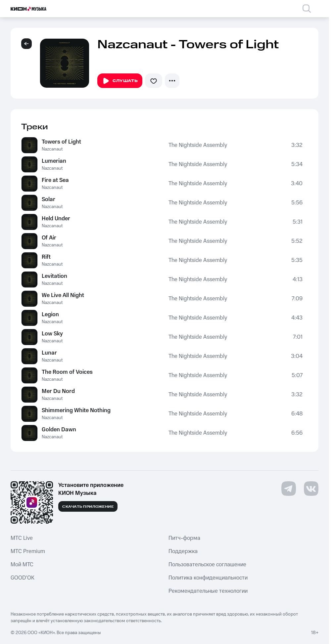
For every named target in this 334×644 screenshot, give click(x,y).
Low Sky (52, 334)
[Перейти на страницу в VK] (311, 489)
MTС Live (22, 538)
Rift (46, 257)
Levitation (54, 276)
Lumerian (54, 161)
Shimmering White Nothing (76, 410)
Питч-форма (184, 538)
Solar (48, 199)
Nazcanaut (52, 149)
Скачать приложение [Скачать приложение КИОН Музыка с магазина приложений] (88, 507)
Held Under (56, 219)
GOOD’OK (23, 578)
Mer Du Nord (58, 391)
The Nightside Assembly (198, 145)
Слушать (120, 81)
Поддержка (183, 551)
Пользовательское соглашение (207, 565)
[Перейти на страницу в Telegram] (289, 489)
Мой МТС (22, 565)
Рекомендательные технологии (208, 591)
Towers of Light (61, 142)
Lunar (49, 353)
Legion (50, 315)
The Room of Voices (67, 372)
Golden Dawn (59, 430)
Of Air (49, 238)
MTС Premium (28, 551)
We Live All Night (63, 295)
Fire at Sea (55, 180)
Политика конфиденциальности (208, 578)
